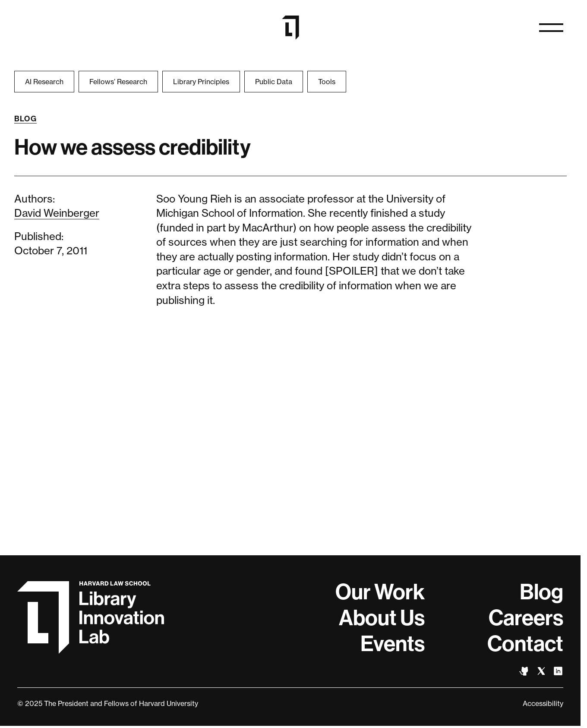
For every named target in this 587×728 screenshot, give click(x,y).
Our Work (380, 592)
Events (393, 644)
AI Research (44, 82)
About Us (382, 618)
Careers (526, 618)
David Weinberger (57, 213)
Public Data (274, 82)
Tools (327, 82)
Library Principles (201, 82)
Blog (26, 119)
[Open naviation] (551, 28)
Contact (525, 644)
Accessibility (543, 703)
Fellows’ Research (118, 82)
